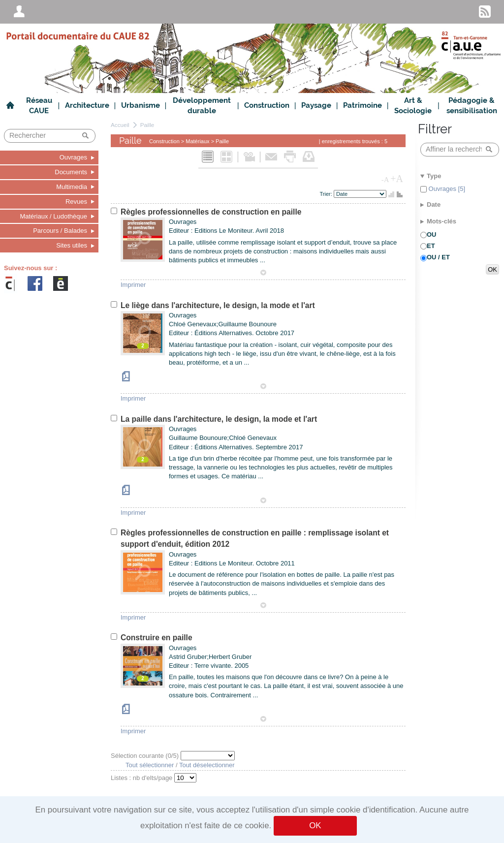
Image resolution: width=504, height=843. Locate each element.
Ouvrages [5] (446, 189)
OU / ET (438, 257)
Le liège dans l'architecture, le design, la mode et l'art (218, 305)
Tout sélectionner (150, 765)
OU (432, 234)
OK (315, 826)
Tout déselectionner (207, 765)
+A (397, 179)
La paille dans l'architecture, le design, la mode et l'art (219, 419)
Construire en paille (157, 638)
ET (431, 246)
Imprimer (133, 285)
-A (385, 180)
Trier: (327, 194)
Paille (147, 125)
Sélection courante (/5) (146, 756)
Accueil (120, 125)
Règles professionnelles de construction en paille (211, 212)
